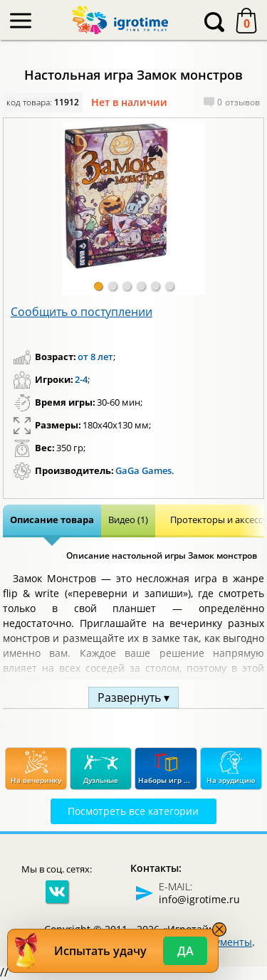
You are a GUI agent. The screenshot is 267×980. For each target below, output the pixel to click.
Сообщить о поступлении (82, 312)
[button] (98, 286)
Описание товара (52, 520)
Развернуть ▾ (133, 697)
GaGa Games (143, 470)
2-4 (81, 379)
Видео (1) (128, 520)
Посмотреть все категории (133, 811)
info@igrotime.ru (199, 899)
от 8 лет (95, 357)
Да (185, 951)
